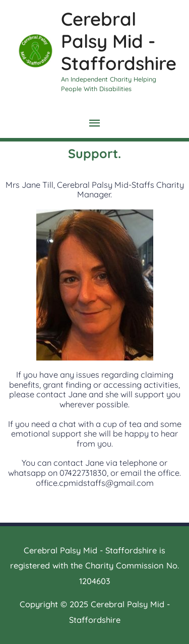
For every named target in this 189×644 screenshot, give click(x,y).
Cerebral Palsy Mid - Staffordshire (119, 41)
